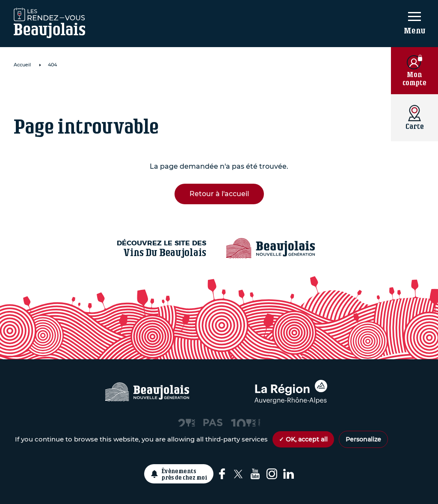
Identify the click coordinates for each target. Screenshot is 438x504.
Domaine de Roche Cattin (118, 92)
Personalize (363, 439)
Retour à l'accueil (219, 194)
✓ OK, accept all (303, 439)
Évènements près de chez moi (185, 474)
